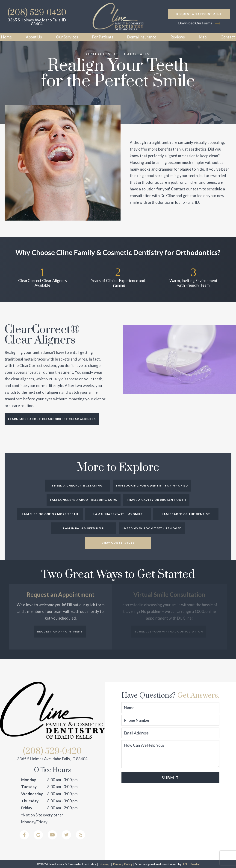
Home (6, 37)
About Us (34, 37)
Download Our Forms (199, 23)
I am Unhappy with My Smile (118, 514)
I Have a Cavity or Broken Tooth (156, 500)
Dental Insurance (142, 37)
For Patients (103, 37)
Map (203, 37)
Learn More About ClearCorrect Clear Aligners (52, 419)
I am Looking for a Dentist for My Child (152, 485)
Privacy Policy (123, 864)
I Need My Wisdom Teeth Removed (152, 528)
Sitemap (105, 864)
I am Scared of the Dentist (186, 514)
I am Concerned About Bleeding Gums (84, 500)
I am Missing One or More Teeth (50, 514)
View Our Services (118, 543)
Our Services (67, 37)
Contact (228, 37)
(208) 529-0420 (37, 13)
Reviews (178, 37)
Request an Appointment (199, 14)
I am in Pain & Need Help (84, 528)
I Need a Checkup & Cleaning (77, 485)
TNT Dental (191, 864)
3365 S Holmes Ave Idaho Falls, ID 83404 (37, 22)
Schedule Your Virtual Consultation (169, 631)
